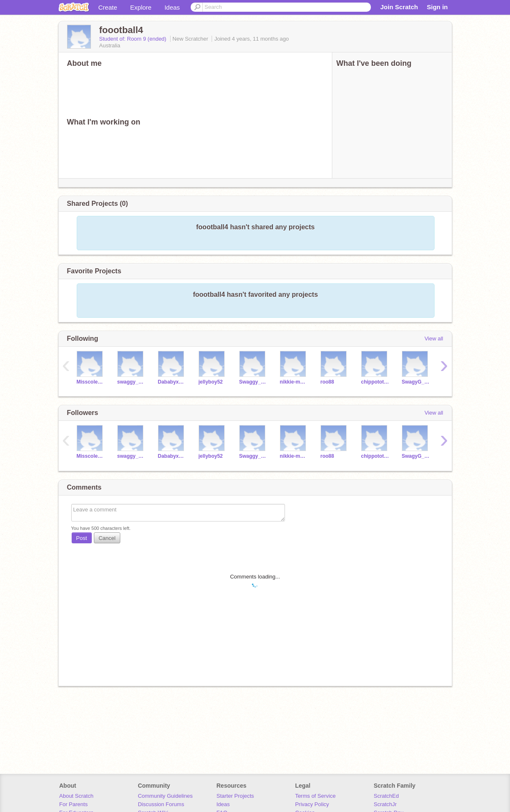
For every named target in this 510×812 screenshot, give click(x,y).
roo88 (327, 382)
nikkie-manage (294, 382)
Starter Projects (236, 796)
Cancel (107, 538)
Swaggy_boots (253, 382)
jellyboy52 (211, 382)
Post (82, 538)
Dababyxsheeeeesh (172, 382)
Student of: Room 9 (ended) (134, 39)
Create (108, 7)
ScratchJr (385, 804)
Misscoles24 (91, 382)
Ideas (172, 7)
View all (434, 339)
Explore (141, 7)
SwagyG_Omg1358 (416, 382)
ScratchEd (386, 796)
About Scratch (76, 796)
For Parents (73, 804)
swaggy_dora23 (131, 382)
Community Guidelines (165, 796)
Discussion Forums (161, 804)
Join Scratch (399, 7)
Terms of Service (315, 796)
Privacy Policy (312, 804)
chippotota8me (375, 382)
